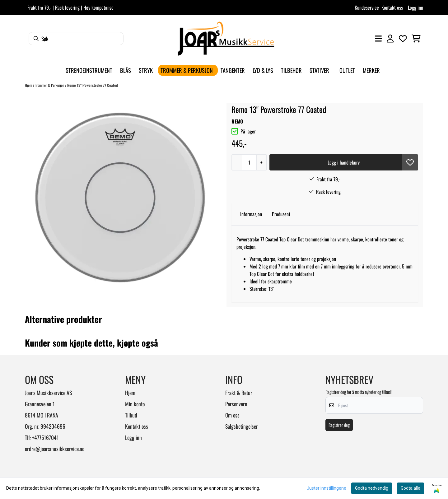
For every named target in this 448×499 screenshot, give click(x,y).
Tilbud (131, 415)
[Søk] (76, 39)
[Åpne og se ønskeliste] (403, 39)
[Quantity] (249, 162)
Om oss (232, 415)
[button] (410, 162)
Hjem (29, 85)
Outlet (347, 70)
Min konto (135, 404)
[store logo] (226, 39)
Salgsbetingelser (242, 426)
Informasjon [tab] (251, 214)
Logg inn (415, 7)
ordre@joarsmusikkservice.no (55, 449)
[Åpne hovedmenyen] (378, 39)
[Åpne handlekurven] (416, 39)
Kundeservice (367, 7)
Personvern (236, 404)
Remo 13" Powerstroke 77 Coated (93, 85)
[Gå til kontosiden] (390, 39)
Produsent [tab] (281, 214)
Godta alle (411, 488)
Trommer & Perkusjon (50, 85)
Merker (371, 70)
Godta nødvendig (372, 488)
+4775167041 (45, 437)
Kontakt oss (392, 7)
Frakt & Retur (239, 393)
